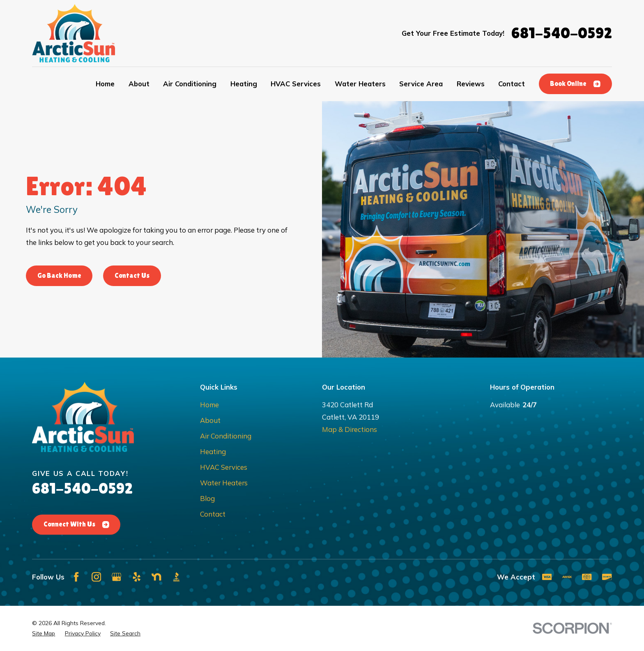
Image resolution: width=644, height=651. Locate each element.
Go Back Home (59, 276)
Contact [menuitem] (512, 84)
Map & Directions (350, 429)
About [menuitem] (139, 84)
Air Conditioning (226, 436)
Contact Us (132, 276)
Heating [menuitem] (244, 84)
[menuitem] (44, 634)
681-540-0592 (562, 33)
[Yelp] (137, 577)
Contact (213, 514)
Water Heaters (224, 483)
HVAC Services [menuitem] (296, 84)
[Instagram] (96, 577)
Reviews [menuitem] (471, 84)
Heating (213, 451)
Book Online (575, 84)
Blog (207, 498)
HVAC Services (224, 467)
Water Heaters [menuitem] (360, 84)
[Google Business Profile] (116, 577)
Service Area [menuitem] (421, 84)
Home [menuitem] (105, 84)
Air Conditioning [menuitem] (190, 84)
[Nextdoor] (156, 577)
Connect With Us (76, 524)
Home (209, 405)
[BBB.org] (176, 577)
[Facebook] (76, 577)
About (210, 420)
